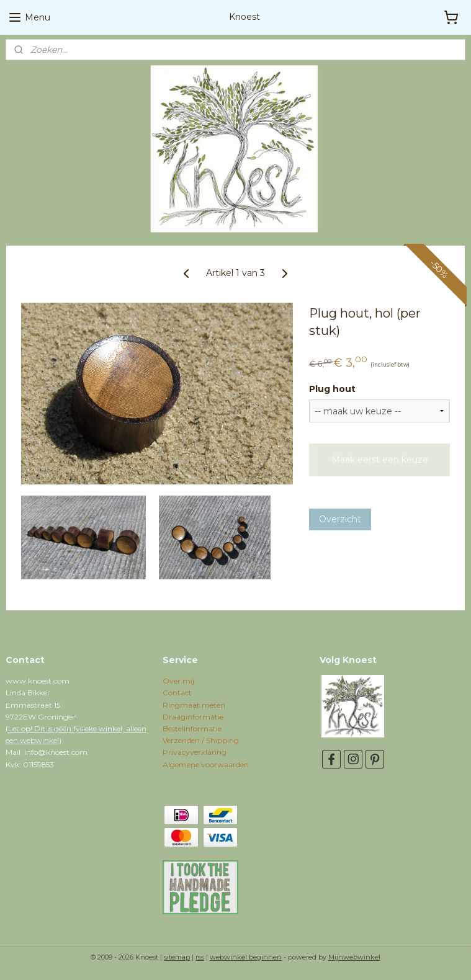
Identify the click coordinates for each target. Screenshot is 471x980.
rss (200, 957)
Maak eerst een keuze (380, 460)
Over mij (178, 681)
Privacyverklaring (195, 752)
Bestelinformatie (192, 728)
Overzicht (340, 519)
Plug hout (332, 389)
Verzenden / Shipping (201, 740)
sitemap (177, 957)
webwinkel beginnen (246, 957)
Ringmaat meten (194, 705)
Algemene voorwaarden (206, 764)
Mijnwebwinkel (354, 957)
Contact (177, 693)
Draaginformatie (193, 717)
